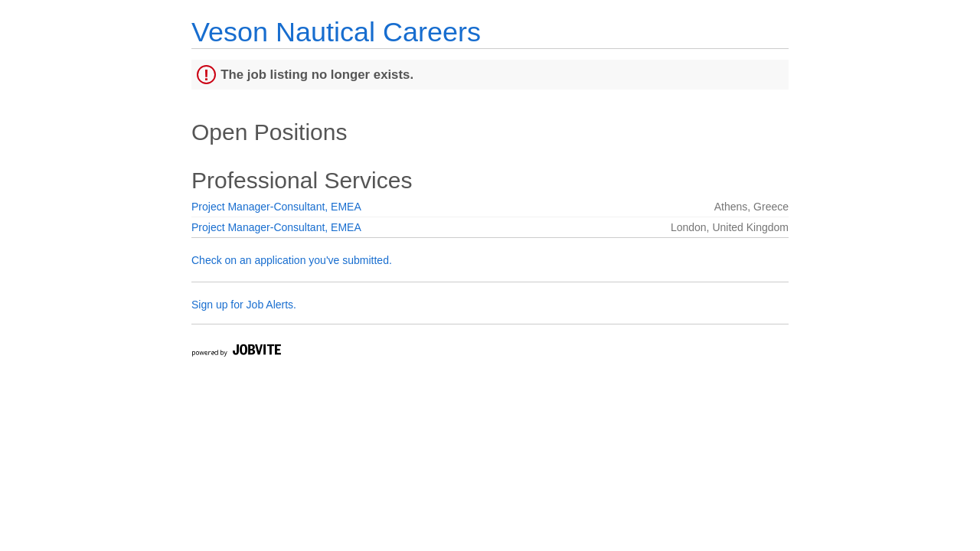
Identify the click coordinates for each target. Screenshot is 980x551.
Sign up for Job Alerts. (244, 305)
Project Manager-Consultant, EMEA (276, 207)
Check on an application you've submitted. (292, 260)
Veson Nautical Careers (336, 32)
